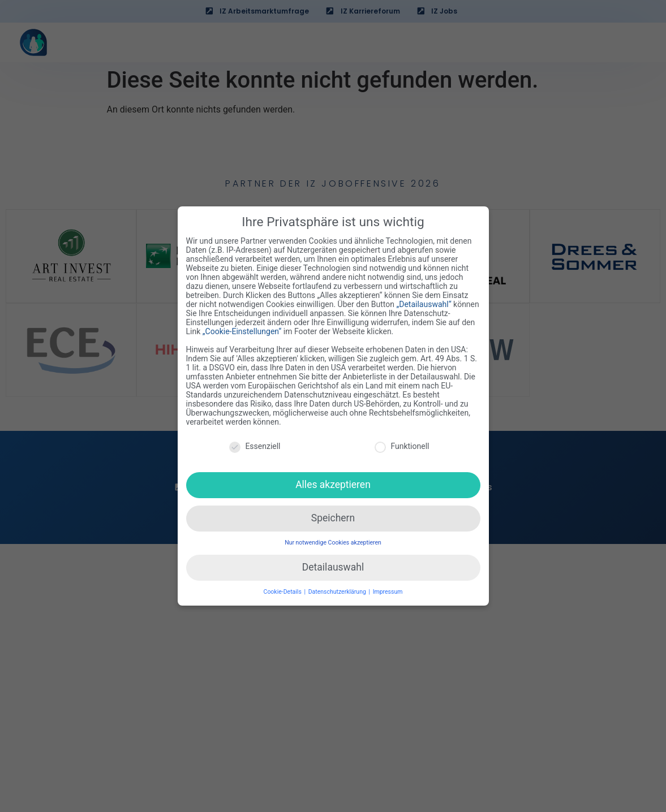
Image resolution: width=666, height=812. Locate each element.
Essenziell (255, 442)
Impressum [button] (388, 587)
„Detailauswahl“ (424, 300)
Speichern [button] (333, 514)
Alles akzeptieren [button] (333, 481)
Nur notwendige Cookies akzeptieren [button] (333, 539)
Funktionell (402, 442)
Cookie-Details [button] (283, 587)
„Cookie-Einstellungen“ (242, 327)
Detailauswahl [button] (333, 563)
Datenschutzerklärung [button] (338, 587)
